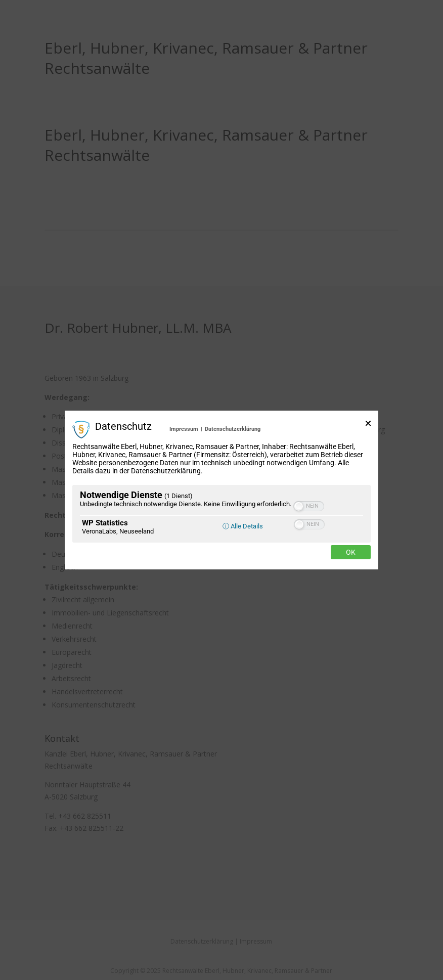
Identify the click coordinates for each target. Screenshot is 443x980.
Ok (351, 552)
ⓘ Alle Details (243, 526)
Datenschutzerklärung (233, 429)
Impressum (184, 429)
